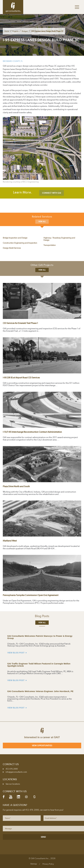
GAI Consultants (13, 7)
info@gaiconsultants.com (16, 772)
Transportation (50, 245)
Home (7, 31)
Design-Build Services (12, 248)
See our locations (13, 784)
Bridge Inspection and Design (15, 238)
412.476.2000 (12, 769)
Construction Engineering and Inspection (20, 243)
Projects (15, 31)
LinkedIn (18, 797)
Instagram (26, 797)
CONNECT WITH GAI (52, 193)
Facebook (4, 797)
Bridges (25, 31)
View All (42, 222)
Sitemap (34, 864)
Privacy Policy (48, 864)
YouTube (11, 797)
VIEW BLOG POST (17, 653)
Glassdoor (34, 797)
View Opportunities (42, 746)
